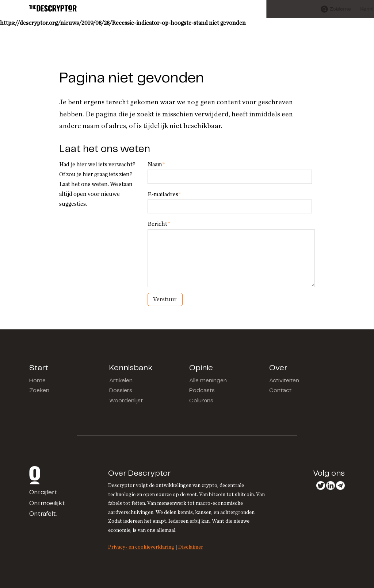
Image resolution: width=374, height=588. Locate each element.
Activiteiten (284, 381)
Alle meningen (208, 381)
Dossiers (121, 390)
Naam (156, 165)
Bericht (159, 224)
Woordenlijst (126, 401)
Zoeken (39, 390)
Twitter (321, 486)
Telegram (340, 486)
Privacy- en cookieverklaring (141, 547)
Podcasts (202, 390)
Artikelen (121, 381)
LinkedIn (331, 486)
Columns (201, 401)
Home (37, 381)
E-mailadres (164, 194)
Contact (280, 390)
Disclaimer (191, 547)
